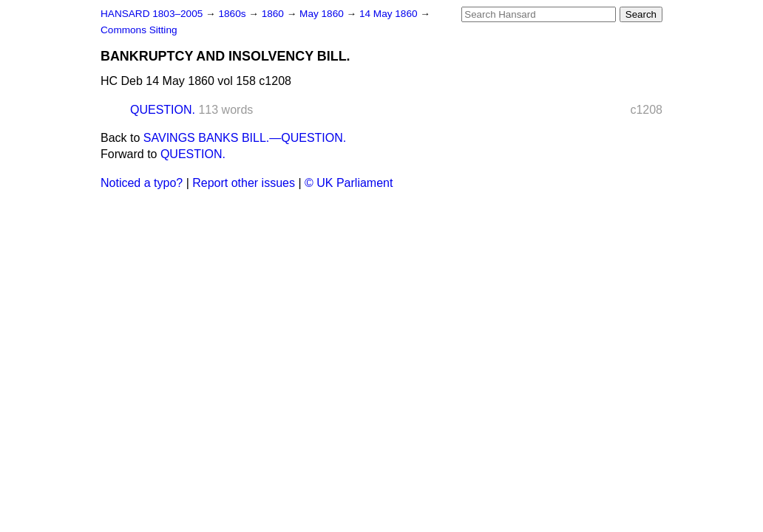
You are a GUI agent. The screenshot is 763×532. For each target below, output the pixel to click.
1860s (233, 14)
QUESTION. (163, 110)
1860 (274, 14)
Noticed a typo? (142, 183)
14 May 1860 (390, 14)
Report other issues (244, 183)
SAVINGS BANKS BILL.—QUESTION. (245, 138)
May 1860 (323, 14)
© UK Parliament (349, 183)
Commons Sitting (139, 30)
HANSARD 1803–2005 (152, 14)
